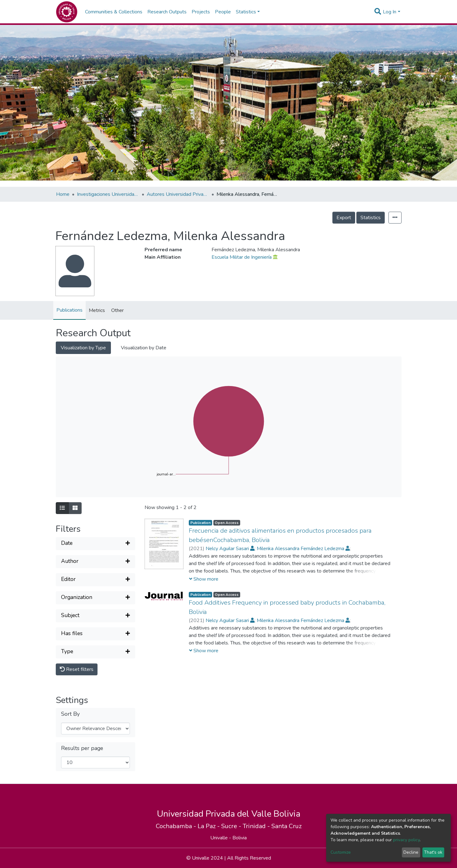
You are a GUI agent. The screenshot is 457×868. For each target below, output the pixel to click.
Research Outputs (167, 12)
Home (63, 194)
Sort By (70, 714)
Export (344, 218)
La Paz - (209, 826)
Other (117, 310)
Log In (390, 12)
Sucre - (232, 826)
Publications (69, 310)
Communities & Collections (114, 12)
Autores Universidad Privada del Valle (178, 194)
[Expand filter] (95, 544)
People (223, 12)
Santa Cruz (286, 826)
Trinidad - (257, 826)
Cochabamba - (177, 826)
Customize (341, 852)
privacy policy (406, 840)
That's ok (433, 852)
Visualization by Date (144, 348)
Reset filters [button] (77, 669)
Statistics (371, 218)
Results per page (82, 748)
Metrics (97, 310)
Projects (201, 12)
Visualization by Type (83, 348)
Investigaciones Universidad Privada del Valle (108, 194)
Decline (411, 852)
